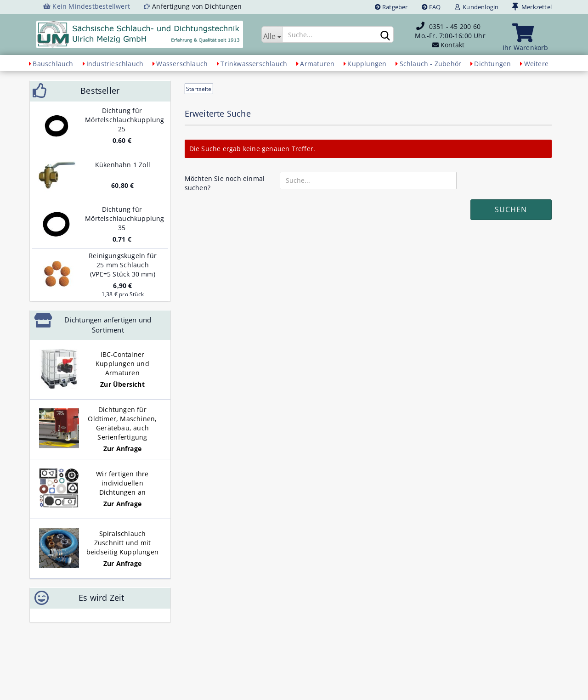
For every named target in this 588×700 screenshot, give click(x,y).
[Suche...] (272, 34)
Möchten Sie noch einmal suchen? (225, 183)
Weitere (536, 64)
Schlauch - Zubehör (431, 64)
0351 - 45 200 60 (455, 26)
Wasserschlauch (182, 64)
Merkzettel (532, 7)
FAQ (431, 7)
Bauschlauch (53, 64)
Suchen (511, 209)
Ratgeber (391, 7)
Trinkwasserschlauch (254, 64)
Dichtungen (492, 64)
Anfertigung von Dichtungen (197, 6)
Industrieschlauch (115, 64)
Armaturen (317, 64)
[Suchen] (385, 35)
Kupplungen (367, 64)
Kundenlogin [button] (477, 7)
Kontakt (452, 45)
